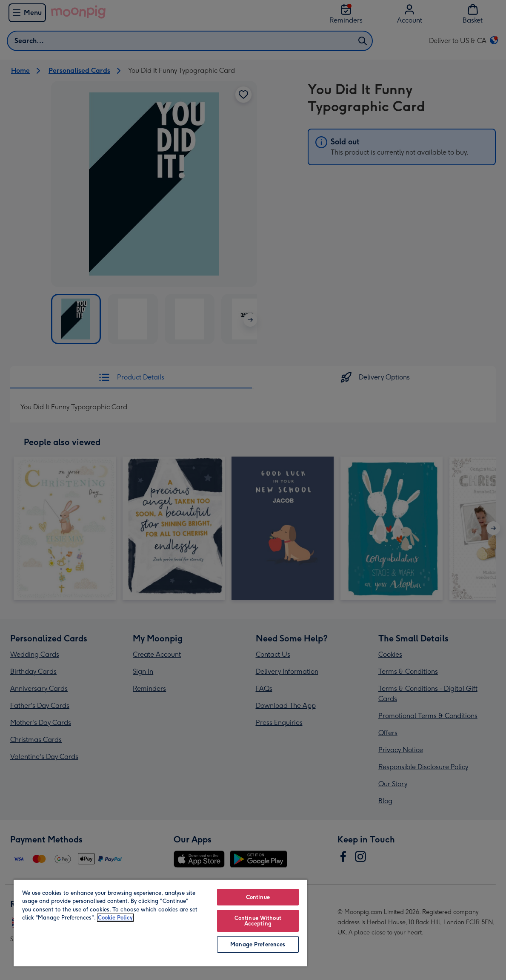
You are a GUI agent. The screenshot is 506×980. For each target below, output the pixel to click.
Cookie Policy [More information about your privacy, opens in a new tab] (115, 918)
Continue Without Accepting (258, 921)
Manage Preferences (258, 944)
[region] (160, 923)
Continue (258, 897)
